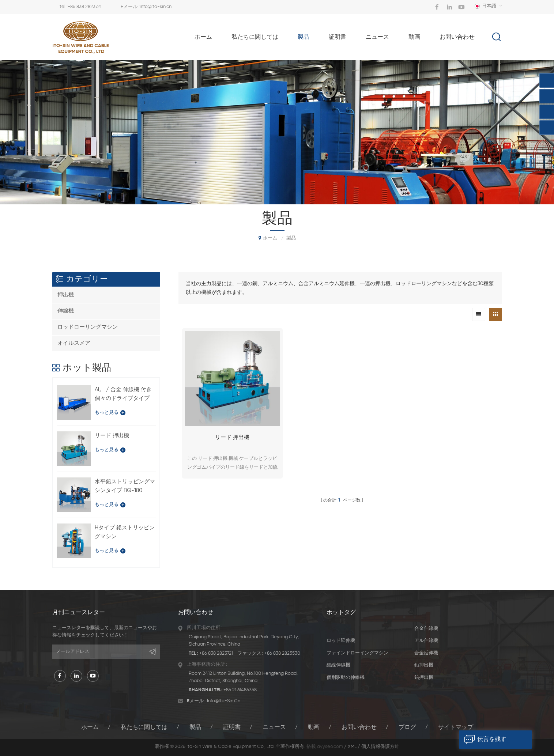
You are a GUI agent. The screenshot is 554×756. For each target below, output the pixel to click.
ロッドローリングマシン (88, 327)
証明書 (338, 37)
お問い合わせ (457, 37)
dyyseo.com (330, 747)
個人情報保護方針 (380, 747)
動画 (414, 37)
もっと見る (110, 413)
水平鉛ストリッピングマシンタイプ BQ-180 (125, 486)
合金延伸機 (426, 653)
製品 (304, 37)
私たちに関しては (255, 37)
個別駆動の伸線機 (346, 678)
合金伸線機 (426, 629)
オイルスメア (74, 343)
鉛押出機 (424, 665)
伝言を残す (483, 740)
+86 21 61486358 (240, 690)
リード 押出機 (232, 437)
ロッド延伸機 (341, 641)
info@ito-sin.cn (156, 7)
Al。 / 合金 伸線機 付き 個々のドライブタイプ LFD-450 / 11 (123, 395)
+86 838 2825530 (282, 653)
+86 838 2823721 (84, 7)
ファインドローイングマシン (357, 653)
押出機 (66, 295)
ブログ (407, 727)
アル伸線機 (426, 641)
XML (352, 747)
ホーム (203, 37)
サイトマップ (456, 727)
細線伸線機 (338, 665)
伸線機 (66, 311)
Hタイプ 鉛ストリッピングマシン (125, 532)
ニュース (377, 37)
